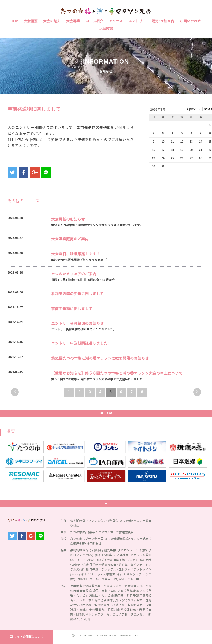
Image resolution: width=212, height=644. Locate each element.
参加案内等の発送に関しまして (77, 294)
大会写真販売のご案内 (70, 239)
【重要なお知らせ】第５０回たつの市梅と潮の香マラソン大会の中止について (117, 373)
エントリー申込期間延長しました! (80, 343)
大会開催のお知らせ (68, 219)
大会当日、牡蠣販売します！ (76, 254)
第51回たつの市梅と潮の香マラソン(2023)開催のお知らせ (100, 358)
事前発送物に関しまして (72, 309)
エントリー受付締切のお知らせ (77, 323)
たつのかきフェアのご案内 (74, 274)
